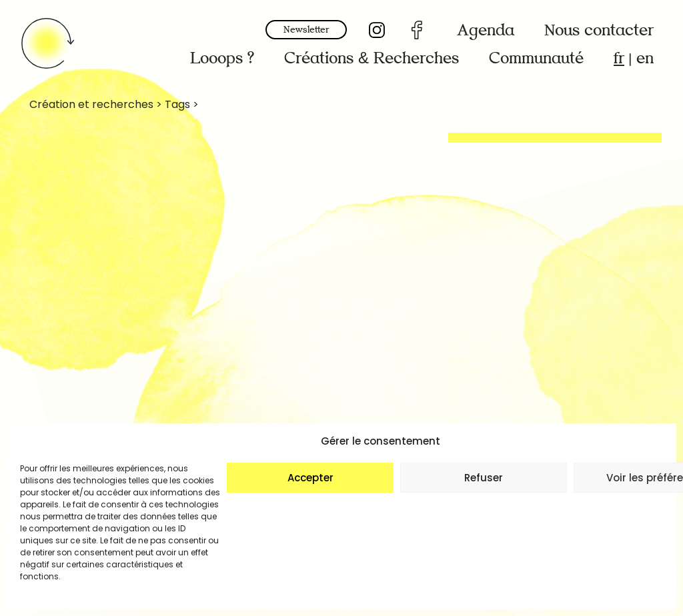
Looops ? (222, 58)
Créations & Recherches (372, 58)
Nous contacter (599, 30)
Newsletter (306, 30)
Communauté (536, 58)
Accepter (310, 478)
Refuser (484, 478)
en (645, 58)
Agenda (486, 30)
